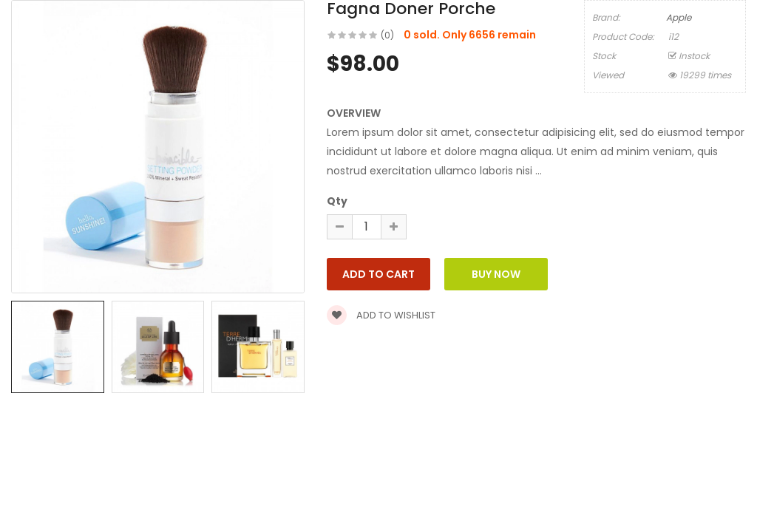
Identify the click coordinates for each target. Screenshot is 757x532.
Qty (337, 201)
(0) (387, 35)
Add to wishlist (381, 315)
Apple (679, 17)
